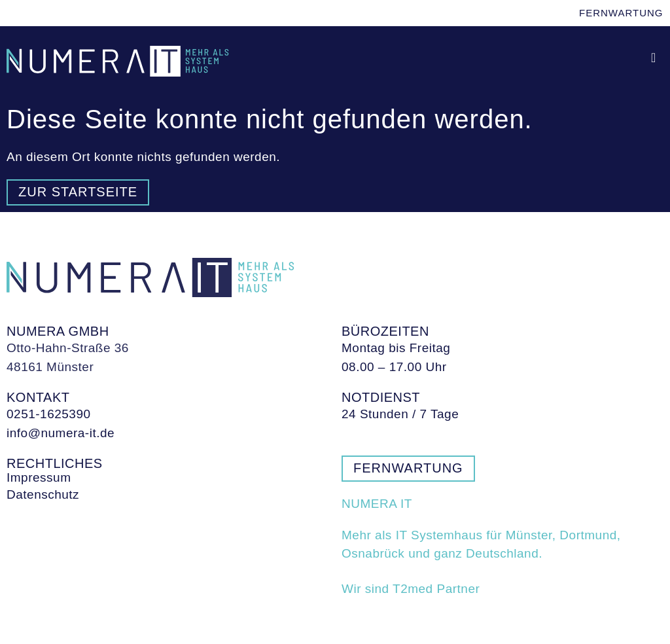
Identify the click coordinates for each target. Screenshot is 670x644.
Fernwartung (621, 13)
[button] (654, 58)
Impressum (39, 478)
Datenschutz (43, 495)
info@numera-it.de (61, 433)
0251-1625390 (49, 414)
